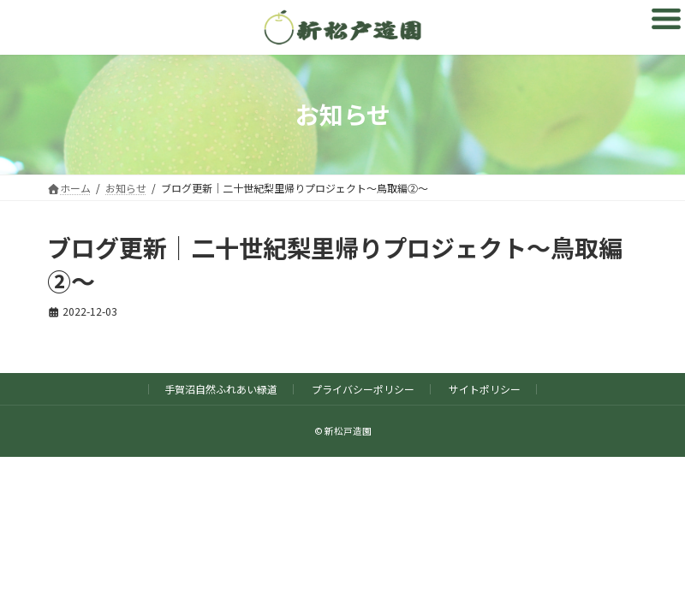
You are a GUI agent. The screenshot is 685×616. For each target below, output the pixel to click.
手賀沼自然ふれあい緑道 (221, 389)
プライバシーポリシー (363, 389)
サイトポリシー (485, 389)
